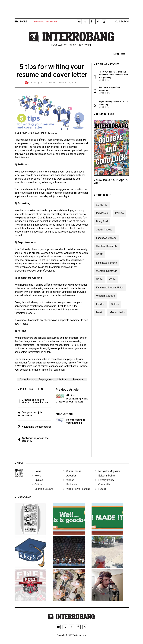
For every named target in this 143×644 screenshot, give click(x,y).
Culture (51, 83)
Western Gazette (105, 299)
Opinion (37, 484)
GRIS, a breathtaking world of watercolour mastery (72, 398)
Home (36, 475)
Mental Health (117, 316)
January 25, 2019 (67, 83)
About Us (70, 480)
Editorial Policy (105, 480)
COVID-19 (102, 208)
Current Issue (72, 475)
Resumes (78, 379)
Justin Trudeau (104, 233)
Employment (46, 379)
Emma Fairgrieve (36, 83)
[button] (119, 54)
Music (100, 316)
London (100, 307)
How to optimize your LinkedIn (76, 421)
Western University (107, 249)
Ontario (115, 307)
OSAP (99, 258)
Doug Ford (102, 224)
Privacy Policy (105, 484)
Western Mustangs (107, 274)
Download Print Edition (45, 22)
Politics (119, 216)
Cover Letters (28, 379)
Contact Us (103, 489)
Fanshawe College (106, 241)
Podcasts (70, 489)
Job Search (63, 379)
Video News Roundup (77, 493)
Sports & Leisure (42, 493)
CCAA (112, 282)
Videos (69, 484)
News (36, 480)
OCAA (99, 282)
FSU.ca (101, 493)
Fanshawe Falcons (106, 266)
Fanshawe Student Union (110, 291)
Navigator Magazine (108, 475)
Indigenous (102, 216)
